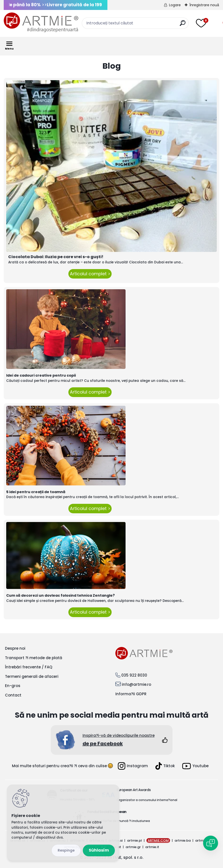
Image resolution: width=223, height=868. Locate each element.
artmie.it (152, 847)
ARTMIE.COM (158, 840)
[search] (183, 25)
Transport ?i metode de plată (34, 658)
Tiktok (165, 766)
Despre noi (15, 648)
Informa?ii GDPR (131, 694)
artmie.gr (133, 847)
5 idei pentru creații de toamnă (36, 492)
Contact (13, 695)
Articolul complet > (90, 274)
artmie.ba (183, 840)
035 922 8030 (134, 675)
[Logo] (41, 22)
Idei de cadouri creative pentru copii (41, 375)
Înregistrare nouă (204, 5)
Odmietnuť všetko (66, 850)
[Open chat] (211, 843)
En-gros (13, 686)
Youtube (195, 766)
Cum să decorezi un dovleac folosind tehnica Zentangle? (61, 595)
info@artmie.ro (136, 684)
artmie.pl (134, 840)
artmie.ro (203, 840)
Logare (175, 5)
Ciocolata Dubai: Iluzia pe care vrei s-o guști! (56, 257)
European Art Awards (134, 790)
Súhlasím (99, 850)
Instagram (133, 766)
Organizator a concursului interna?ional (147, 800)
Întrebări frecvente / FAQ (29, 667)
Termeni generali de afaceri (32, 676)
